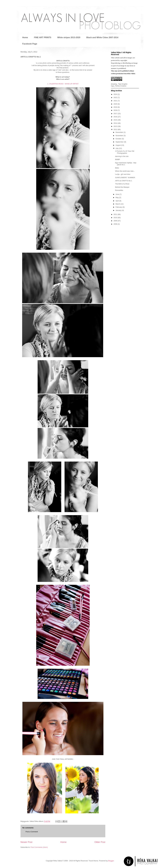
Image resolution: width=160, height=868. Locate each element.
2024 (116, 94)
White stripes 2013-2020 (69, 37)
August (118, 145)
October (119, 139)
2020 (116, 104)
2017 (116, 114)
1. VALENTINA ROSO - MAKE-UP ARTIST (63, 84)
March (118, 204)
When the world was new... (125, 171)
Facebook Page (30, 44)
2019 (116, 107)
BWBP (117, 159)
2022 (116, 98)
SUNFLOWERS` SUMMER (125, 178)
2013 (116, 126)
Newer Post (26, 842)
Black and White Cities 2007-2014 (102, 37)
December (120, 132)
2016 (116, 117)
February (119, 207)
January (119, 210)
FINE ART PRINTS (43, 37)
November (120, 136)
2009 (116, 221)
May (117, 197)
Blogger (111, 861)
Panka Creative (121, 86)
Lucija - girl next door (123, 174)
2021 (116, 101)
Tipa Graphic (123, 84)
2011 (116, 214)
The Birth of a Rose (122, 184)
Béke (117, 168)
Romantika (119, 190)
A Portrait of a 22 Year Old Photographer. (125, 152)
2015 (116, 120)
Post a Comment (32, 832)
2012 (116, 129)
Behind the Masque (122, 187)
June (118, 194)
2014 (116, 123)
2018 (116, 110)
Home (25, 37)
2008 (116, 224)
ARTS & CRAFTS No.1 (123, 181)
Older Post (100, 842)
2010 (116, 218)
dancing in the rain (122, 156)
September (120, 142)
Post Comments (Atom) (39, 847)
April (117, 201)
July (117, 148)
